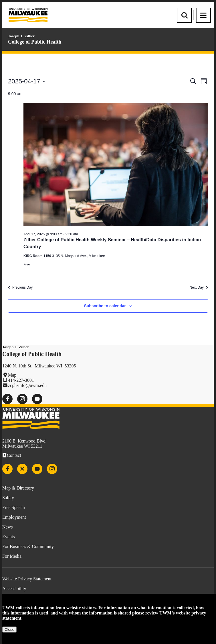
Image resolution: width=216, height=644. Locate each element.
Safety (8, 498)
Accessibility (14, 589)
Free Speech (14, 507)
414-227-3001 (21, 380)
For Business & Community (28, 546)
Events (9, 537)
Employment (14, 517)
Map (12, 375)
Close (9, 630)
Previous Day (20, 287)
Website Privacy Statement (27, 579)
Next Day (199, 287)
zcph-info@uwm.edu (27, 385)
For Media (12, 556)
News (7, 527)
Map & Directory (18, 488)
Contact (14, 455)
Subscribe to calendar (105, 306)
